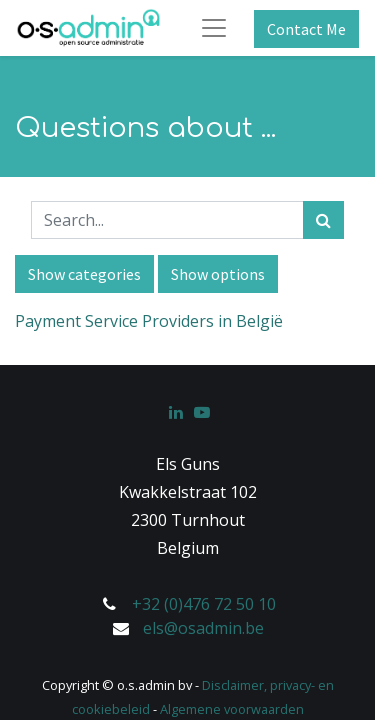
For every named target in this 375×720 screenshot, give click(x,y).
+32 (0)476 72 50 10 (204, 604)
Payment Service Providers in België (149, 321)
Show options (218, 274)
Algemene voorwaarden (232, 709)
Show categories (84, 274)
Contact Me (306, 29)
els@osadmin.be (203, 628)
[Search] (323, 220)
